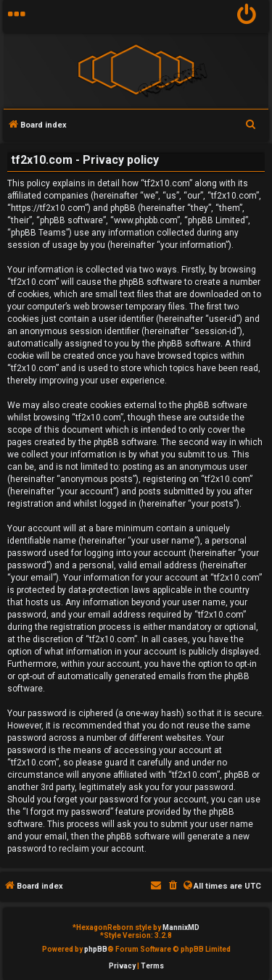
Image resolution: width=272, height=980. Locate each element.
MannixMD (181, 927)
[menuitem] (247, 16)
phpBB (96, 949)
